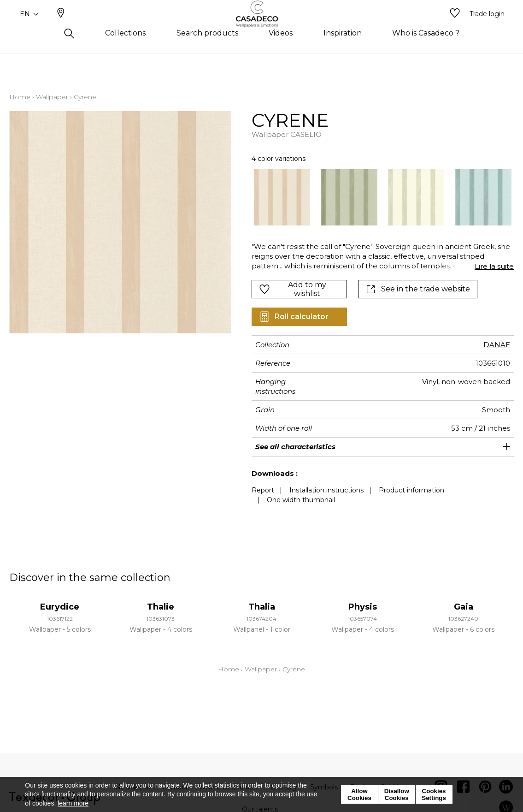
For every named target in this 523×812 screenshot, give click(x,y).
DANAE (497, 345)
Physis (363, 607)
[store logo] (261, 29)
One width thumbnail (301, 500)
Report (263, 490)
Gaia (464, 607)
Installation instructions (326, 490)
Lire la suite (494, 266)
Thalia (262, 607)
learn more (73, 803)
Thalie (161, 607)
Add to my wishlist (293, 289)
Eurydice (60, 607)
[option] (282, 197)
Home (20, 97)
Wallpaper (52, 97)
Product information (411, 490)
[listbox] (377, 197)
